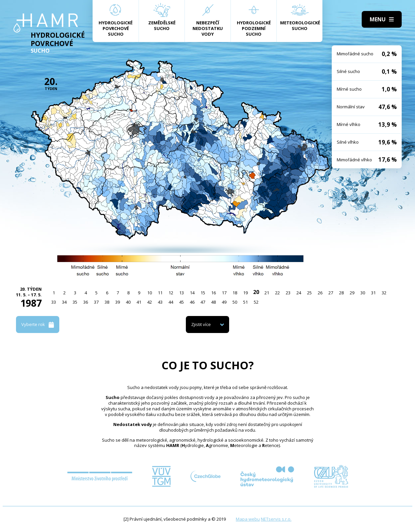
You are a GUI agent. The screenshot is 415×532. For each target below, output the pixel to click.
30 (363, 293)
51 (245, 302)
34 (64, 302)
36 (86, 302)
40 (128, 302)
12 (171, 293)
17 (224, 293)
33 (54, 302)
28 (341, 293)
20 (256, 292)
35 (75, 302)
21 (267, 293)
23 (288, 293)
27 (331, 293)
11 (160, 293)
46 (192, 302)
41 (139, 302)
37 (96, 302)
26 (320, 293)
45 (182, 302)
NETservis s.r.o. (276, 519)
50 (235, 302)
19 (245, 293)
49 (224, 302)
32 (384, 293)
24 (299, 293)
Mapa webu (248, 519)
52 (256, 302)
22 (277, 293)
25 (309, 293)
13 (182, 293)
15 (203, 293)
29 (352, 293)
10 (150, 293)
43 (160, 302)
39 (118, 302)
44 (171, 302)
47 (203, 302)
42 (150, 302)
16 (213, 293)
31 (373, 293)
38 (107, 302)
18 (235, 293)
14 (192, 293)
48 (213, 302)
